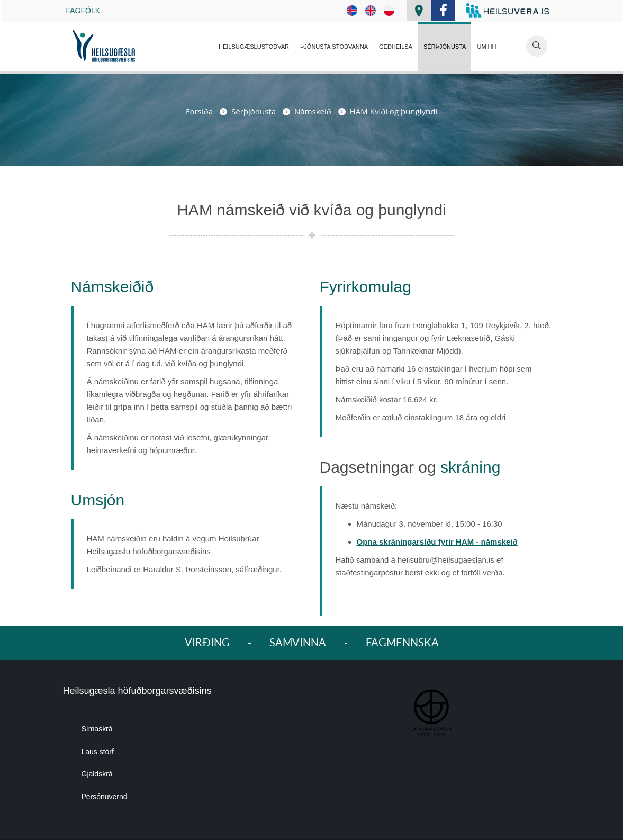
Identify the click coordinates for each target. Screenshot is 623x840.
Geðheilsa (396, 47)
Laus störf (98, 752)
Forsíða (199, 111)
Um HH (486, 47)
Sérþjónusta (445, 47)
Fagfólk (83, 11)
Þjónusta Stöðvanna (334, 47)
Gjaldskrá (97, 774)
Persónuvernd (105, 797)
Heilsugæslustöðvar (254, 47)
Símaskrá (97, 729)
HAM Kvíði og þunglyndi (394, 111)
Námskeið (313, 111)
